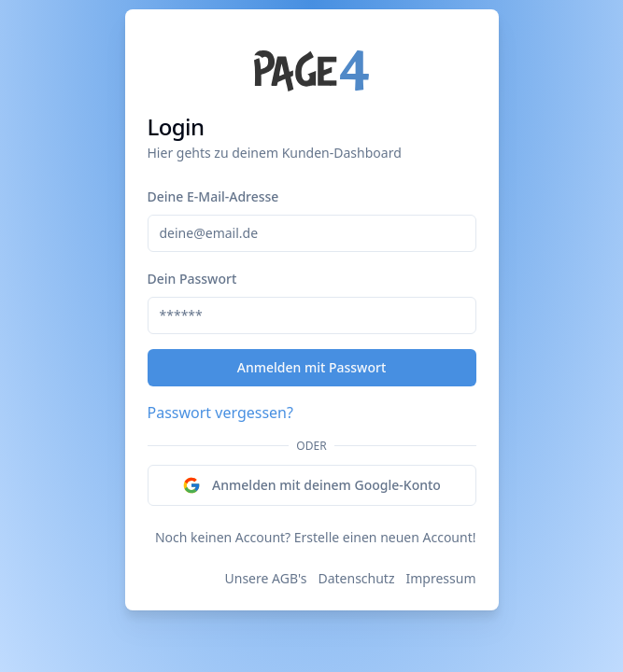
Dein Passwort (192, 279)
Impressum (441, 578)
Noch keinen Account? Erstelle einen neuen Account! (316, 537)
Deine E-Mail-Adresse (213, 196)
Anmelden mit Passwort (312, 367)
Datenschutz (356, 578)
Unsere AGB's (266, 578)
